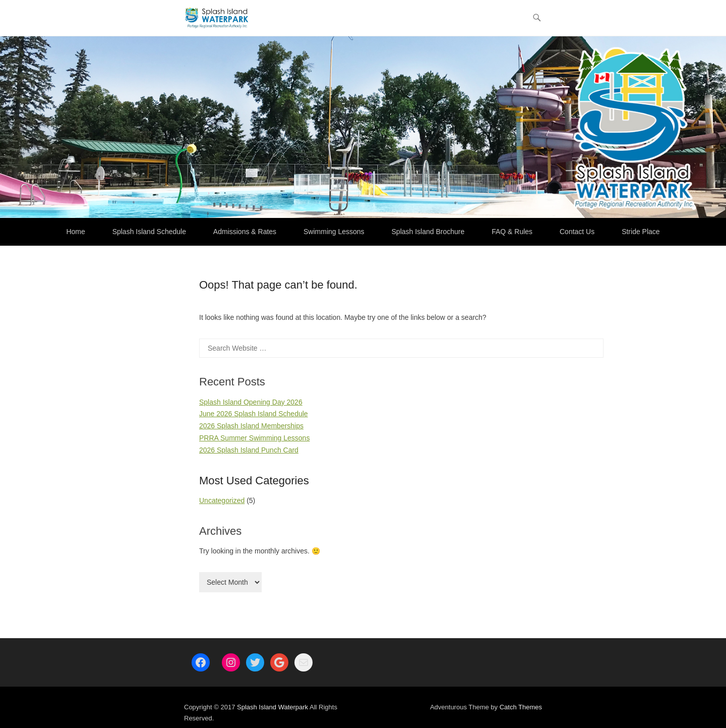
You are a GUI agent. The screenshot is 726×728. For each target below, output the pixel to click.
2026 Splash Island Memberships (251, 426)
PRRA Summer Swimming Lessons (254, 438)
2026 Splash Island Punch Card (249, 450)
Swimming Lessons (334, 232)
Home (75, 232)
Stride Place (641, 232)
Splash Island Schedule (149, 232)
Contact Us (577, 232)
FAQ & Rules (512, 232)
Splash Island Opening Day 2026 (251, 402)
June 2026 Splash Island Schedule (254, 414)
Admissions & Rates (245, 232)
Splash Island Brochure (428, 232)
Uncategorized (222, 500)
